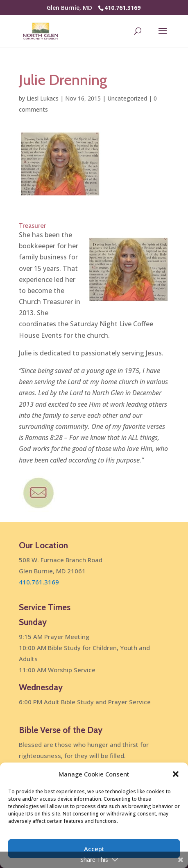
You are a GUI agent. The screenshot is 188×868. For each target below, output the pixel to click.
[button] (176, 774)
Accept (94, 849)
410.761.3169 (122, 8)
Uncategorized (127, 98)
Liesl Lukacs (43, 98)
